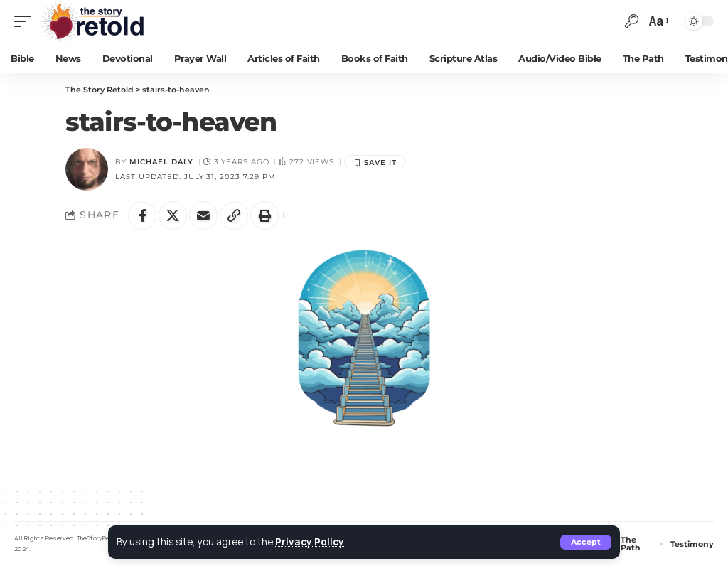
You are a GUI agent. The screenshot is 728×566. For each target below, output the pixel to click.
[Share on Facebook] (142, 215)
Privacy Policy (310, 542)
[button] (586, 542)
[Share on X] (173, 215)
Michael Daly (161, 162)
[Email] (203, 215)
